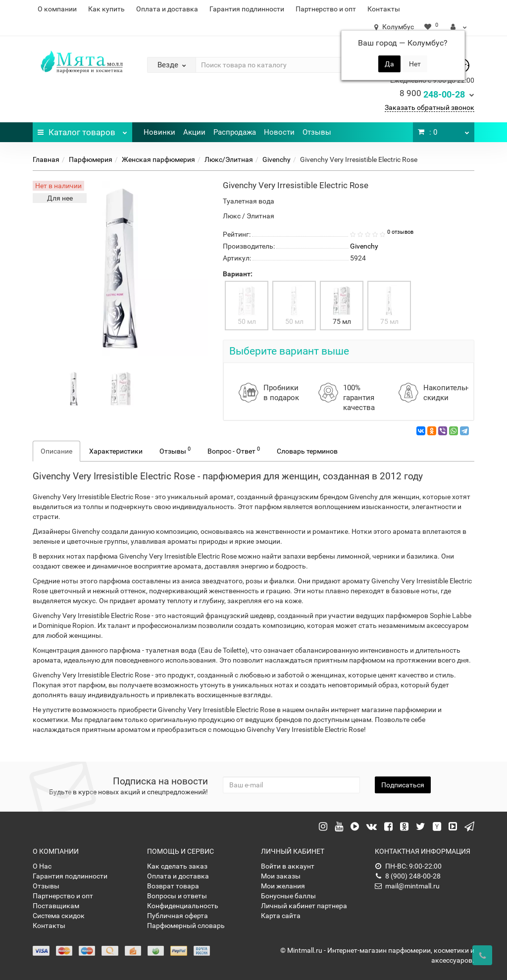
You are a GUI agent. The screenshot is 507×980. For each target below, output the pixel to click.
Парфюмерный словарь (186, 926)
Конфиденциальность (183, 906)
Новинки (159, 132)
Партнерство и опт (326, 9)
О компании (57, 9)
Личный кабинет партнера (304, 906)
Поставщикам (56, 906)
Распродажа (235, 132)
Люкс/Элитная (229, 159)
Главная (46, 159)
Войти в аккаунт (288, 866)
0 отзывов (400, 232)
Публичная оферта (177, 916)
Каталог (82, 130)
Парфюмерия (91, 159)
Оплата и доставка (167, 9)
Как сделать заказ (177, 866)
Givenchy (277, 159)
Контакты (384, 9)
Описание (56, 451)
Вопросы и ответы (177, 896)
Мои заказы (281, 876)
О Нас (42, 866)
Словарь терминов (307, 451)
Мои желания (283, 886)
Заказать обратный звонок (430, 107)
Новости (279, 132)
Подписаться (403, 785)
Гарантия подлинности (247, 9)
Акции (194, 132)
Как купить (106, 9)
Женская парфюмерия (158, 159)
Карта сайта (281, 916)
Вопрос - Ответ (234, 450)
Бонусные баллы (288, 896)
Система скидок (59, 916)
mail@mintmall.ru (407, 886)
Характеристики (116, 451)
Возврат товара (173, 886)
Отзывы (317, 132)
